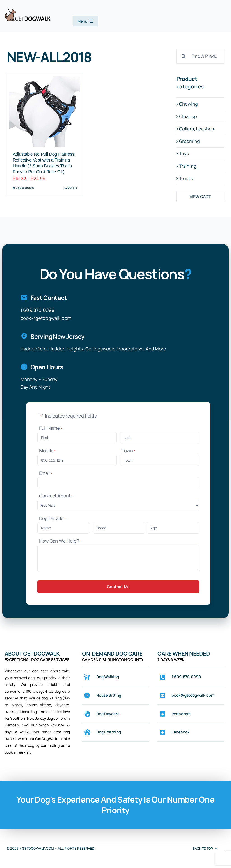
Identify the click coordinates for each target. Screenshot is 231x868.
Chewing (188, 104)
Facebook (181, 732)
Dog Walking (108, 677)
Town (128, 451)
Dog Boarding (109, 732)
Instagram (181, 714)
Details (72, 188)
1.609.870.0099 (38, 310)
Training (188, 166)
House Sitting (109, 695)
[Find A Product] (200, 56)
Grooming (189, 141)
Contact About (56, 496)
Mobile (47, 451)
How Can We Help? (60, 541)
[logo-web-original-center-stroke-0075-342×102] (28, 10)
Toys (184, 154)
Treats (186, 178)
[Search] (184, 56)
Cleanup (188, 116)
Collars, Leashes (197, 129)
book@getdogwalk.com (46, 318)
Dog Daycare (108, 714)
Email (46, 473)
